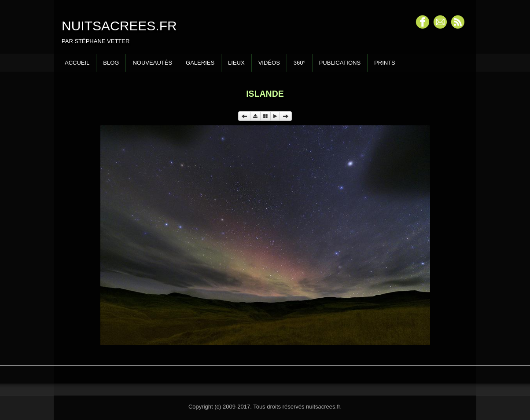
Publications (340, 63)
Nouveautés (152, 63)
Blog (111, 63)
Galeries (200, 63)
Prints (385, 63)
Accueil (77, 63)
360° (300, 63)
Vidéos (269, 63)
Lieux (236, 63)
